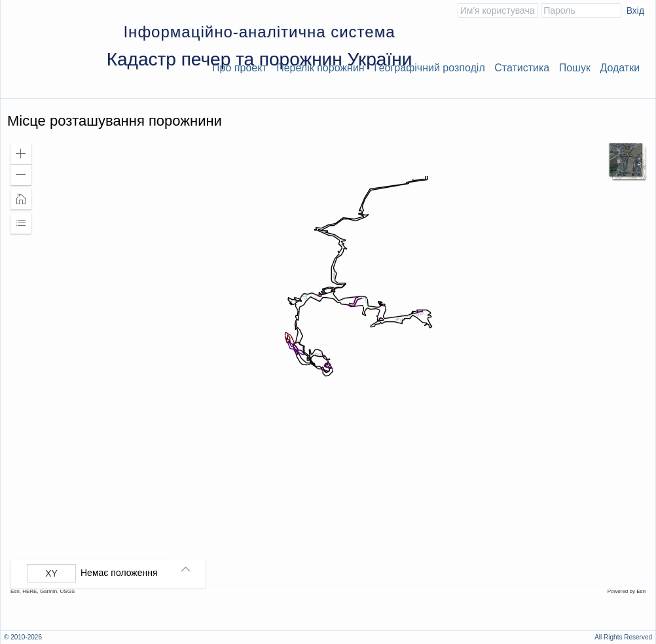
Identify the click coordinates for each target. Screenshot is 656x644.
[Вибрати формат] (51, 573)
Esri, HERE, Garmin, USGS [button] (43, 591)
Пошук (575, 68)
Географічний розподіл (429, 68)
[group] (111, 573)
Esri (641, 591)
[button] (21, 154)
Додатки (620, 68)
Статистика (522, 68)
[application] (328, 366)
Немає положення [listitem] (119, 573)
